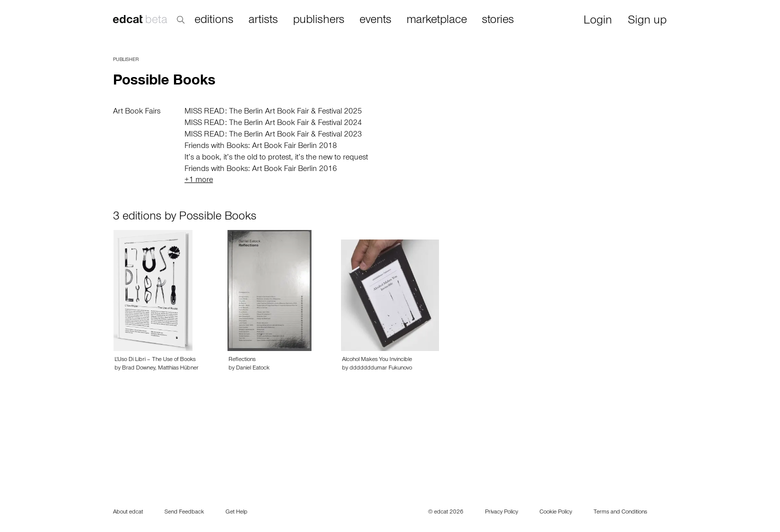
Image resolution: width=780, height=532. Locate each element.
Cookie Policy (556, 512)
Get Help (236, 512)
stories (498, 20)
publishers (319, 20)
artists (263, 20)
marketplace (437, 20)
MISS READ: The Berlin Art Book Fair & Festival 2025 (273, 112)
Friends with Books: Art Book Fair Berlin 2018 (261, 146)
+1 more (199, 180)
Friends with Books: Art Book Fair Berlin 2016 (261, 169)
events (375, 20)
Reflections (242, 360)
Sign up (647, 21)
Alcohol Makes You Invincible (377, 360)
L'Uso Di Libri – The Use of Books (155, 360)
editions (214, 20)
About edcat (128, 512)
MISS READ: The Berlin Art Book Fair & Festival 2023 (273, 135)
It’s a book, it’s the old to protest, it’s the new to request (276, 158)
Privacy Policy (501, 512)
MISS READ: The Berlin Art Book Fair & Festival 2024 (273, 123)
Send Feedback (184, 512)
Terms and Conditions (620, 512)
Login (598, 21)
